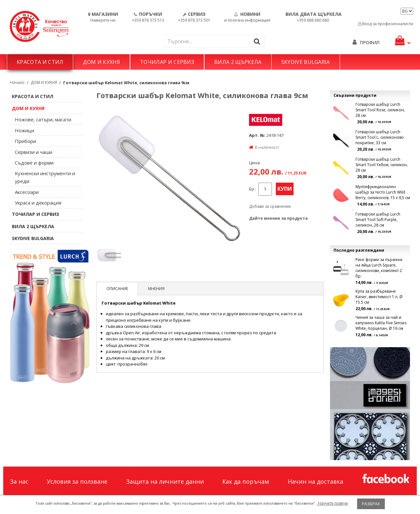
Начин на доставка (315, 481)
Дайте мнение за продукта (278, 218)
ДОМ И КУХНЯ (101, 62)
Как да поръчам (246, 481)
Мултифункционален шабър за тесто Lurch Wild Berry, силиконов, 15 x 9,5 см (383, 192)
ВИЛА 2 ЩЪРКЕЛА (238, 62)
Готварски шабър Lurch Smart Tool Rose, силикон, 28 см (380, 110)
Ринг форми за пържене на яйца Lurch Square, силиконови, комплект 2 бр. (379, 268)
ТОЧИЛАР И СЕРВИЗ (167, 62)
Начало (17, 82)
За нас (19, 481)
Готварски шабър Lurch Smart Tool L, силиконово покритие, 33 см (380, 137)
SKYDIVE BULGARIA (306, 62)
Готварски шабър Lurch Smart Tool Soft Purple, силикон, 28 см (378, 220)
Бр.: (253, 189)
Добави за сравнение (270, 206)
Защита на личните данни (165, 481)
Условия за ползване (77, 481)
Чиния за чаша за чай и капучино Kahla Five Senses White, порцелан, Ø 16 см (381, 323)
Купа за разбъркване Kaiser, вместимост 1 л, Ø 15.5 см (379, 297)
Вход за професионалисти (386, 24)
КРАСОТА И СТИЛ (40, 62)
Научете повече (333, 503)
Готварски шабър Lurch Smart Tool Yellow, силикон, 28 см (382, 165)
